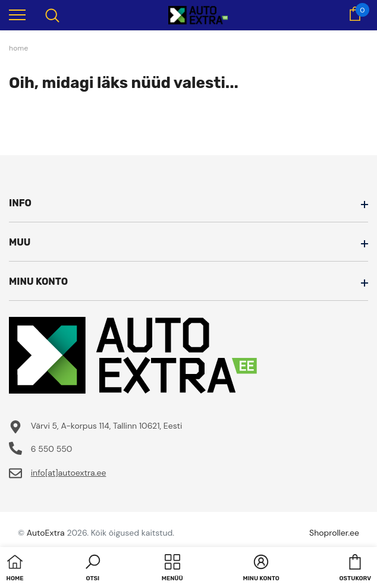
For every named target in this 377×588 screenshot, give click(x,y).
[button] (93, 569)
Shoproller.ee (334, 533)
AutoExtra (46, 533)
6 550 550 (52, 449)
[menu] (17, 14)
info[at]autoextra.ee (69, 473)
